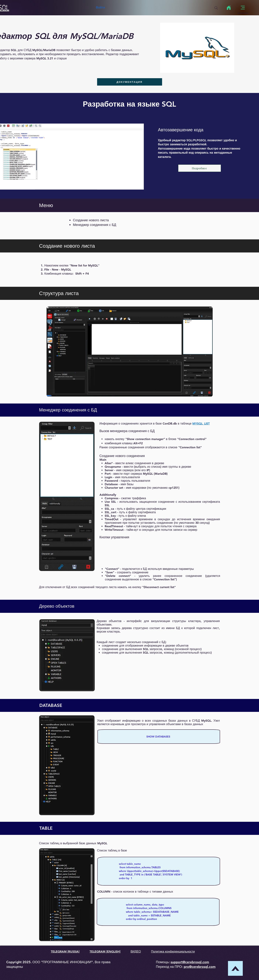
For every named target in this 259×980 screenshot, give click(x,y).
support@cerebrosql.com (190, 962)
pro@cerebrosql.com (200, 967)
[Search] (216, 8)
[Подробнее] (200, 168)
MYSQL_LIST (201, 424)
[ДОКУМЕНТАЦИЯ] (130, 82)
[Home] (229, 8)
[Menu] (243, 8)
